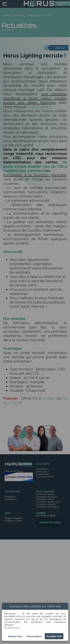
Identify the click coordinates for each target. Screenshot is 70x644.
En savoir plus (12, 628)
